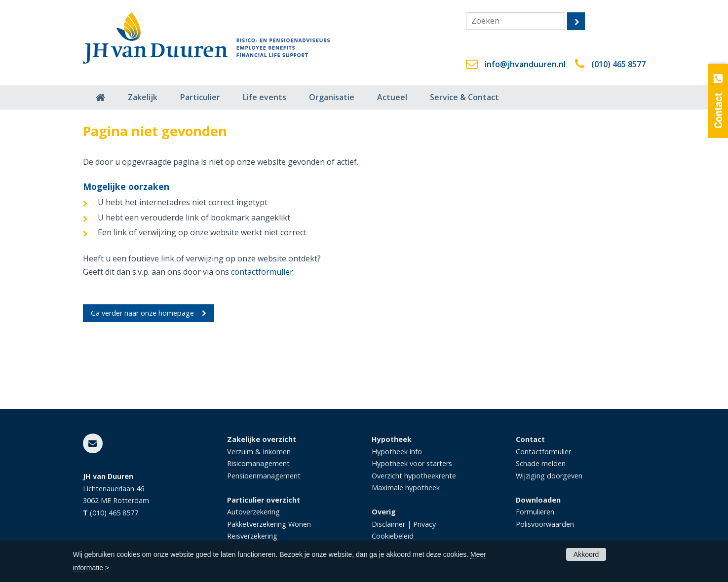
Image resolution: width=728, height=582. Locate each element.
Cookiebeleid (393, 536)
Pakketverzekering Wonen (269, 524)
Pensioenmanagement (264, 476)
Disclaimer (388, 524)
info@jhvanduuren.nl (525, 64)
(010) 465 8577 (618, 64)
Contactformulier (543, 452)
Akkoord (586, 554)
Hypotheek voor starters (412, 463)
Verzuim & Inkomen (259, 452)
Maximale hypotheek (406, 488)
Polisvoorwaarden (545, 524)
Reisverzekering (252, 536)
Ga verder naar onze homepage (142, 313)
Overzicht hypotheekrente (414, 476)
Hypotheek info (397, 452)
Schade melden (541, 463)
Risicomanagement (258, 463)
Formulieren (535, 512)
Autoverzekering (253, 512)
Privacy (424, 524)
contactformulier (262, 272)
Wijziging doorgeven (549, 476)
